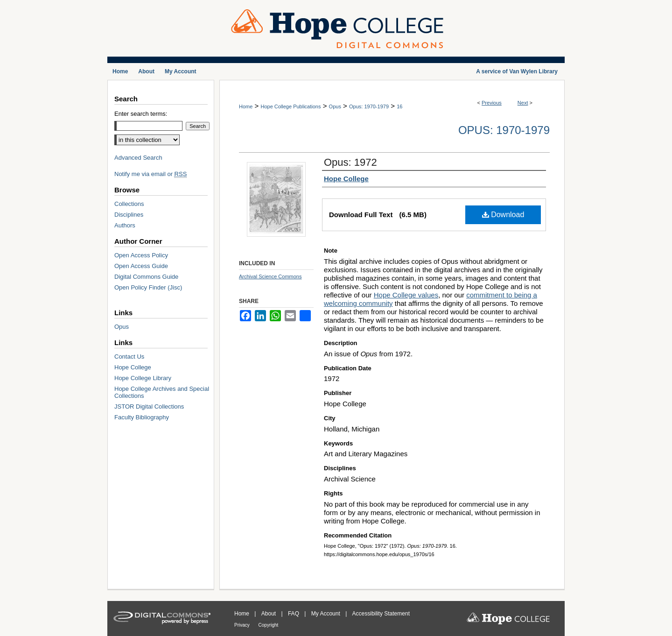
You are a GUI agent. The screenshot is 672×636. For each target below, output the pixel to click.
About (269, 614)
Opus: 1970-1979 (369, 106)
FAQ (294, 614)
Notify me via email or (150, 174)
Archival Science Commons (270, 276)
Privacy (243, 625)
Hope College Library (143, 378)
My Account (326, 614)
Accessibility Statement (381, 614)
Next (523, 103)
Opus (335, 106)
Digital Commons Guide (146, 277)
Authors (125, 225)
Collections (129, 204)
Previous (492, 103)
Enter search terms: (141, 114)
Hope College (133, 367)
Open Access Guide (141, 266)
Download (503, 215)
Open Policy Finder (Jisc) (148, 287)
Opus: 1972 (350, 162)
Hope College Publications (290, 106)
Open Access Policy (141, 255)
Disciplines (129, 215)
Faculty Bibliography (142, 417)
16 (399, 106)
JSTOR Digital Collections (149, 406)
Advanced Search (138, 158)
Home (246, 106)
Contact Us (129, 357)
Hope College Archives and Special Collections (162, 392)
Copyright (269, 625)
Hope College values (406, 295)
